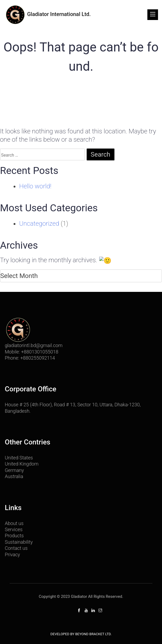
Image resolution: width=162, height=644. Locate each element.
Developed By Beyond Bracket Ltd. (81, 633)
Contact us (16, 548)
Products (14, 535)
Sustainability (19, 541)
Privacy (12, 554)
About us (14, 522)
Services (14, 529)
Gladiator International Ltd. (48, 15)
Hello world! (35, 186)
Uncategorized (39, 224)
